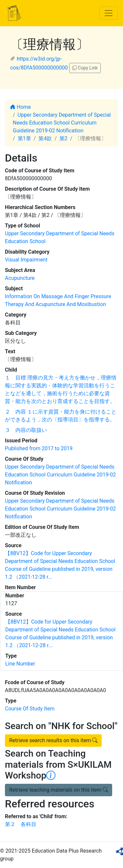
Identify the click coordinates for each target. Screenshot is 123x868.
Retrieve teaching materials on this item (59, 790)
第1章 (24, 138)
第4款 (45, 138)
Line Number (20, 664)
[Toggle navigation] (109, 13)
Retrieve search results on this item (53, 740)
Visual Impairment (26, 260)
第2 (63, 138)
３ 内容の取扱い (26, 430)
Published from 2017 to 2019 (39, 448)
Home (20, 107)
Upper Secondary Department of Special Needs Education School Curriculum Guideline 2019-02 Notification (62, 123)
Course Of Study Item (30, 709)
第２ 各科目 (21, 824)
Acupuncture (20, 278)
